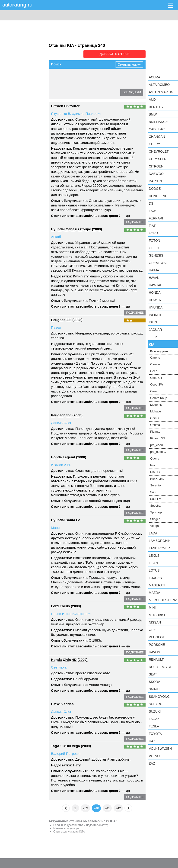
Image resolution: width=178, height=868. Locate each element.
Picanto (91, 92)
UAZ (152, 741)
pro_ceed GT (159, 452)
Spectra (155, 506)
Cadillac (157, 129)
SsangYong (159, 697)
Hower (155, 300)
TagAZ (154, 719)
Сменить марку (129, 64)
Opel (153, 630)
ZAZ (152, 763)
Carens (59, 75)
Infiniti (155, 315)
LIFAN (153, 563)
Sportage (156, 512)
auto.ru (17, 5)
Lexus (154, 556)
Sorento (156, 485)
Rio (153, 465)
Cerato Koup (79, 84)
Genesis (156, 255)
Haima (154, 270)
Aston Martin (161, 92)
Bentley (156, 107)
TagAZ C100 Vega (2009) (71, 745)
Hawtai (155, 285)
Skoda (154, 682)
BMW (153, 114)
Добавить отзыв (119, 54)
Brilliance (158, 122)
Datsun (155, 181)
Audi (153, 100)
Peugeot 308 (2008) (67, 319)
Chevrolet (159, 151)
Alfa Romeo (159, 85)
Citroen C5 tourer (65, 105)
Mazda (154, 593)
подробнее (135, 222)
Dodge (155, 189)
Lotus (154, 570)
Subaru (156, 704)
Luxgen (156, 578)
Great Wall (159, 263)
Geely (154, 248)
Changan (157, 137)
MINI (152, 608)
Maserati (157, 585)
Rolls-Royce (160, 667)
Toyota (155, 734)
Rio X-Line (157, 479)
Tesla (154, 726)
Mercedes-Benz (163, 600)
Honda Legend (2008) (69, 457)
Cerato (59, 84)
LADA (153, 533)
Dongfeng (158, 196)
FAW (152, 211)
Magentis (101, 84)
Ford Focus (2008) (66, 606)
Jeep (153, 337)
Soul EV (156, 499)
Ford (153, 233)
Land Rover (159, 548)
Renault (156, 659)
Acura (154, 77)
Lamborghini (160, 541)
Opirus (59, 92)
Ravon (154, 652)
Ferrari (156, 218)
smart (154, 689)
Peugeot (157, 637)
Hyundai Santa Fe (66, 519)
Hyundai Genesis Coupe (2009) (76, 229)
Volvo (154, 756)
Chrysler (158, 159)
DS (151, 203)
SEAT (153, 674)
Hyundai (156, 307)
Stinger (155, 519)
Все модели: (160, 351)
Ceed (92, 75)
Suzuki (155, 711)
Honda (155, 293)
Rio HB (155, 472)
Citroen (156, 166)
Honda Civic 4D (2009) (69, 659)
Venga (154, 526)
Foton (154, 241)
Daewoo (156, 174)
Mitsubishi (158, 615)
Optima (75, 92)
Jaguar (155, 330)
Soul (153, 492)
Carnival (76, 75)
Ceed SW (128, 75)
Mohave (119, 84)
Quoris (155, 458)
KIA (152, 344)
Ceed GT (109, 75)
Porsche (157, 645)
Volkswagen (160, 749)
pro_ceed (156, 445)
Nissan (155, 622)
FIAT (152, 226)
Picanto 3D (158, 438)
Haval (154, 278)
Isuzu (154, 322)
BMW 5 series (62, 703)
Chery (154, 144)
